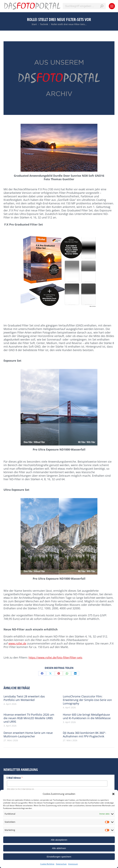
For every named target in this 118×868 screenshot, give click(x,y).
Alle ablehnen (59, 848)
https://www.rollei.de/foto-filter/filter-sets (55, 658)
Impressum (73, 864)
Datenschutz (61, 864)
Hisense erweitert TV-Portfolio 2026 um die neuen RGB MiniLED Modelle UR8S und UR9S (29, 718)
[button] (113, 794)
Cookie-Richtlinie (47, 864)
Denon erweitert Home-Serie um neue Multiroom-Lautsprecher (28, 735)
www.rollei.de (17, 643)
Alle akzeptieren (59, 840)
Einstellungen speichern (59, 857)
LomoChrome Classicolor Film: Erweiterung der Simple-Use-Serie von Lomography (87, 700)
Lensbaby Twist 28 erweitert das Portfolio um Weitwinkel (24, 698)
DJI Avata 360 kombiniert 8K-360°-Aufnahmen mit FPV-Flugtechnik (85, 735)
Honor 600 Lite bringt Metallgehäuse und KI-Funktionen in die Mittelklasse (87, 716)
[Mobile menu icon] (112, 6)
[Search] (84, 6)
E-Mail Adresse (15, 778)
